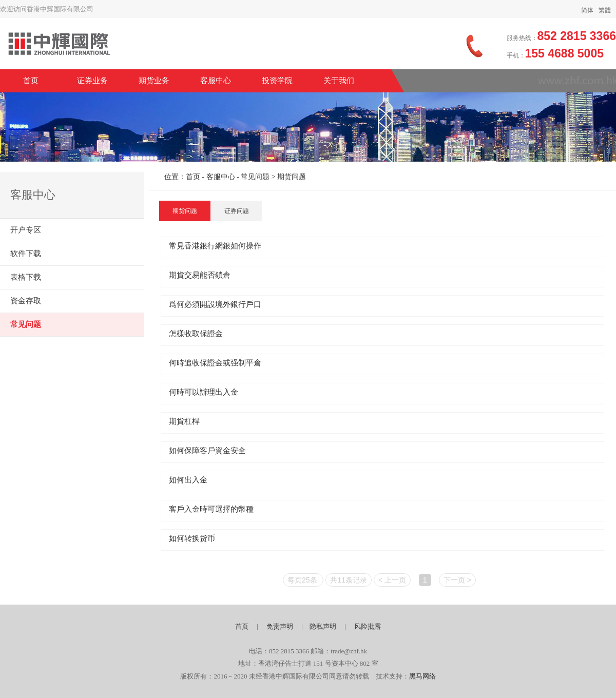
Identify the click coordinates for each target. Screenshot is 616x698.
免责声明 (280, 626)
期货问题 (185, 211)
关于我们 (339, 81)
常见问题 (26, 324)
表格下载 (26, 277)
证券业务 (92, 81)
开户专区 (26, 230)
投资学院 (277, 81)
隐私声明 (323, 626)
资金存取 (26, 301)
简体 (587, 10)
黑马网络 (422, 676)
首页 (31, 81)
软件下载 (26, 254)
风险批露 (368, 626)
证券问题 (237, 211)
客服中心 (216, 81)
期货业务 (154, 81)
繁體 (605, 10)
